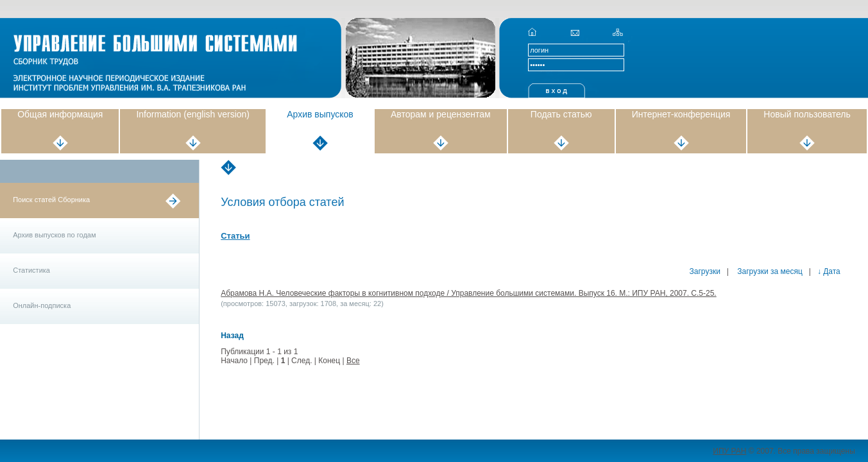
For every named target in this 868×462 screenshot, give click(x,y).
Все (353, 361)
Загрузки (705, 271)
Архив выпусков (320, 114)
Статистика (31, 270)
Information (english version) (193, 114)
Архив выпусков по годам (54, 235)
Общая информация (60, 114)
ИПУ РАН (729, 451)
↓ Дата (829, 271)
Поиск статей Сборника (51, 200)
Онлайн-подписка (42, 305)
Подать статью (561, 114)
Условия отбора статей (282, 202)
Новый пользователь (807, 114)
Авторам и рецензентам (441, 114)
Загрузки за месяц (769, 271)
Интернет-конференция (681, 114)
